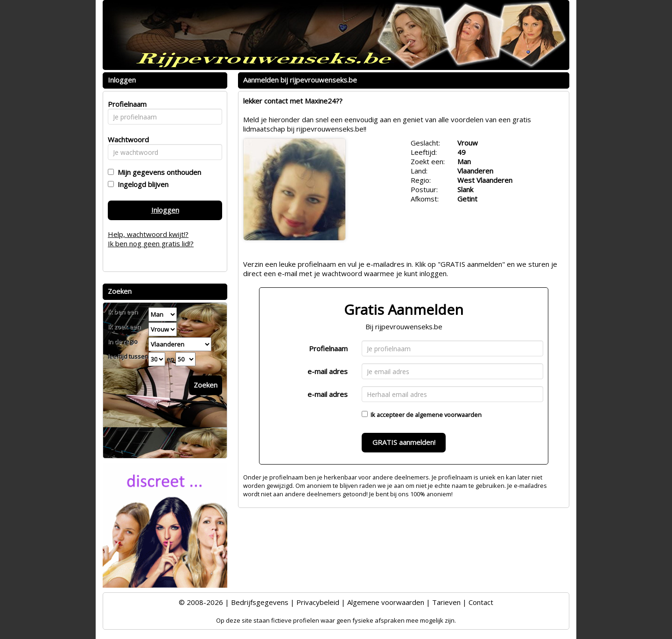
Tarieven (446, 602)
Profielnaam (328, 348)
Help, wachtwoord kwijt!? (148, 234)
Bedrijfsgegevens (260, 602)
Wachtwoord (126, 139)
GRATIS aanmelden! (404, 442)
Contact (481, 602)
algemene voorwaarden (448, 415)
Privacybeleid (318, 602)
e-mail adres (328, 371)
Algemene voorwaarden (386, 602)
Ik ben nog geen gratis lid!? (151, 243)
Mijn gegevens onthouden (157, 172)
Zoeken (206, 385)
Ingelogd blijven (141, 184)
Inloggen (165, 210)
